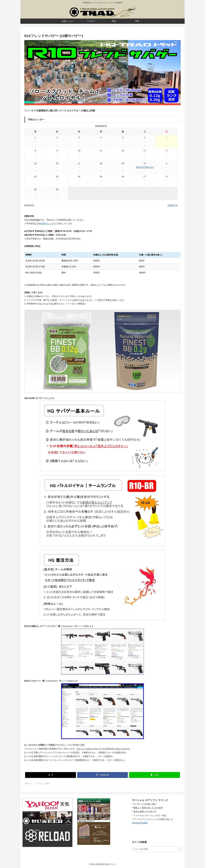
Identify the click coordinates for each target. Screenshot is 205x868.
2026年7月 (173, 205)
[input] (157, 849)
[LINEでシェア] (154, 775)
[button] (180, 849)
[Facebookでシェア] (103, 775)
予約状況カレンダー (46, 224)
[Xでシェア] (51, 775)
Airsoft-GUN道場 (140, 823)
